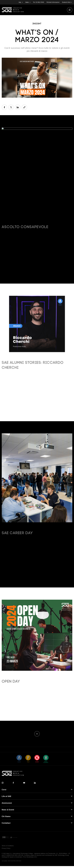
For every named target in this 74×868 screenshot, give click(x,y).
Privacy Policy (6, 848)
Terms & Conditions (8, 846)
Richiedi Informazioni (53, 2)
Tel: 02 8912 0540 (39, 2)
